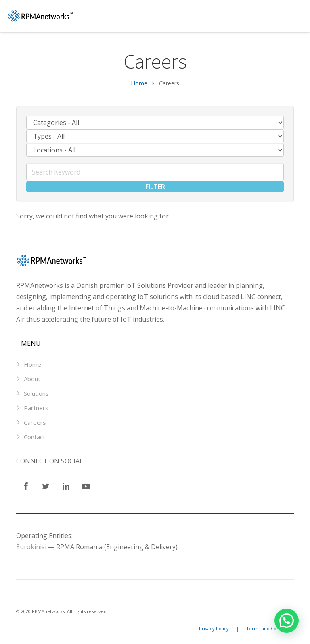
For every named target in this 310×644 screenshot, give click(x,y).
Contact (35, 437)
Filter (155, 187)
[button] (287, 621)
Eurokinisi (31, 547)
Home (139, 83)
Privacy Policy (215, 628)
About (32, 379)
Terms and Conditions (270, 628)
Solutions (36, 393)
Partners (36, 408)
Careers (35, 422)
